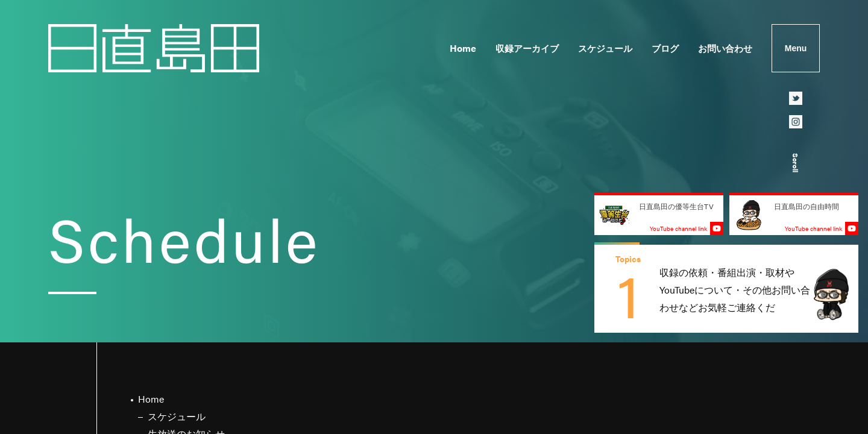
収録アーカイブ (527, 48)
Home (463, 48)
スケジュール (605, 48)
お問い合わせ (725, 48)
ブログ (665, 48)
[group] (726, 289)
